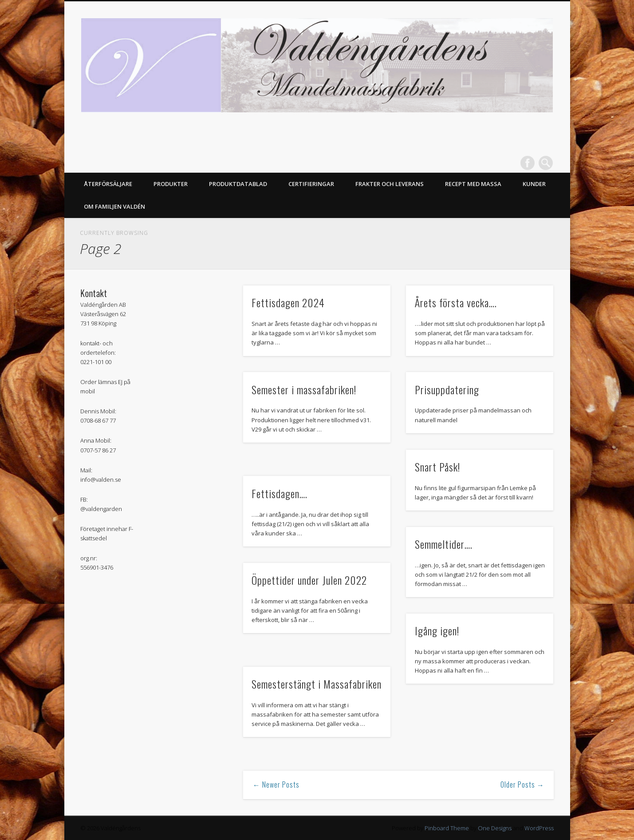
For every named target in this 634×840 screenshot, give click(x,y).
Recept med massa (473, 184)
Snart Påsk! (437, 467)
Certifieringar (311, 184)
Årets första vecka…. (456, 302)
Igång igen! (437, 630)
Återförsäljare (108, 184)
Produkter (171, 184)
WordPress (539, 828)
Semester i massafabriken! (304, 389)
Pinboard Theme (447, 828)
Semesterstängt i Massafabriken (317, 684)
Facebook (528, 163)
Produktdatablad (238, 184)
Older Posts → (522, 785)
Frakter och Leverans (390, 184)
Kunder (534, 184)
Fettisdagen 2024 (288, 302)
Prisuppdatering (447, 389)
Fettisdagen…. (280, 493)
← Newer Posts (276, 785)
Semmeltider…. (444, 544)
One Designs (495, 828)
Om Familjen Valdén (114, 206)
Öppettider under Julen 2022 (309, 580)
